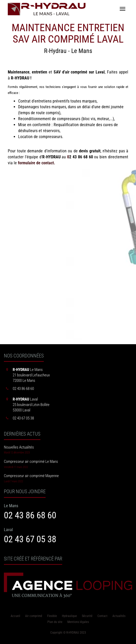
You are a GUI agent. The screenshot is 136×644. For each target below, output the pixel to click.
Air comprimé (34, 616)
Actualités (119, 616)
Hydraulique (69, 616)
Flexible (52, 616)
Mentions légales (78, 622)
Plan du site (55, 622)
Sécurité (87, 616)
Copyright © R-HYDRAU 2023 (68, 633)
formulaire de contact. (37, 163)
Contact (102, 616)
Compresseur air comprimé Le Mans (31, 462)
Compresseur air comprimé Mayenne (31, 476)
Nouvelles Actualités (19, 447)
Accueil (15, 616)
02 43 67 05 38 (30, 539)
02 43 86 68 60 (30, 515)
